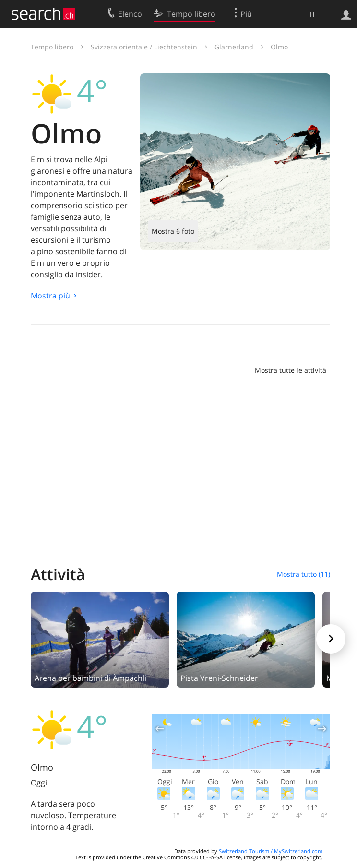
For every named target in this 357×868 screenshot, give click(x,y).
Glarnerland (234, 47)
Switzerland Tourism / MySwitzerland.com (271, 851)
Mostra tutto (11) (303, 574)
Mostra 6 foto (173, 231)
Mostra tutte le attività (291, 370)
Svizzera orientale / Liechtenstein (144, 47)
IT (313, 14)
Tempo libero (52, 47)
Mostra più (50, 296)
